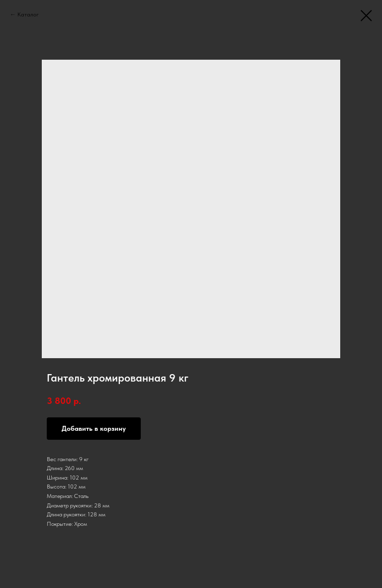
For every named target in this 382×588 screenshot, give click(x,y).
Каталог (28, 14)
